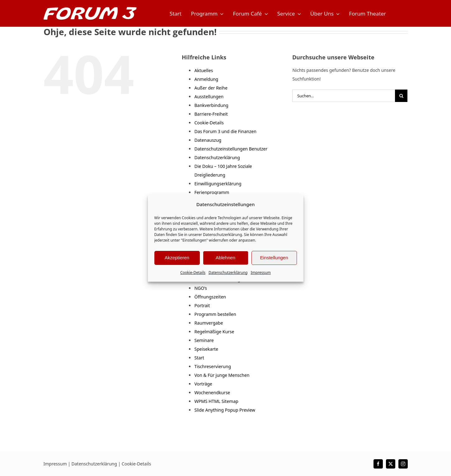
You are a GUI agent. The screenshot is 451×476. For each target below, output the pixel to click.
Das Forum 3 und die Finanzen (225, 131)
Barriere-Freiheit (211, 114)
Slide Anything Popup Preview (225, 410)
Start (199, 358)
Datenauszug (208, 140)
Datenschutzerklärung (222, 235)
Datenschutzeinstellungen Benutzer (231, 149)
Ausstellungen (209, 97)
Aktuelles (204, 70)
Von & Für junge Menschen (222, 375)
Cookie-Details (193, 273)
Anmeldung (206, 79)
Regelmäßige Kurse (214, 332)
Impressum (261, 273)
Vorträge (203, 384)
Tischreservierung (213, 366)
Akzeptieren (177, 258)
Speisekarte (206, 349)
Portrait (202, 305)
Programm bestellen (215, 314)
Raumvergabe (209, 323)
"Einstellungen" (194, 240)
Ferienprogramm (212, 192)
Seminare (204, 340)
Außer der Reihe (211, 88)
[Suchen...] (344, 96)
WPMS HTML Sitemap (216, 401)
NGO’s (201, 288)
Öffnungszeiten (210, 297)
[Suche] (401, 96)
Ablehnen (226, 258)
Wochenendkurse (212, 393)
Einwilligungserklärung (218, 184)
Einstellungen (274, 258)
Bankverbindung (211, 105)
